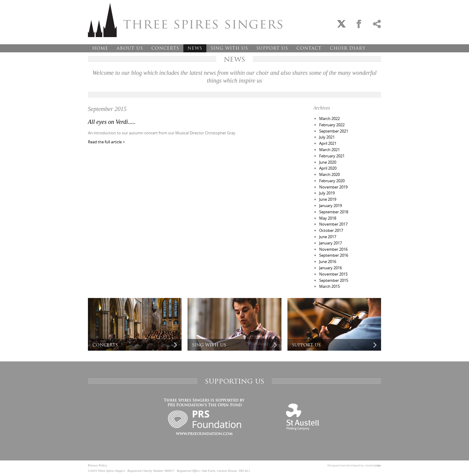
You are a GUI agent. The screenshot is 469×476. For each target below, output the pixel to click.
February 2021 (332, 156)
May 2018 (328, 218)
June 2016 (328, 261)
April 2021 (328, 143)
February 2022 (332, 125)
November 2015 (333, 274)
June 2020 (328, 162)
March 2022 (329, 118)
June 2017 (328, 237)
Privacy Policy (98, 465)
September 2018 (334, 212)
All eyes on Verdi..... (112, 122)
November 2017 (333, 224)
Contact (309, 48)
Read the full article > (106, 142)
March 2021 (329, 150)
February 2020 (332, 181)
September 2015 (334, 280)
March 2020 (329, 174)
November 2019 (333, 187)
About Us (130, 48)
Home (100, 48)
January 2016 (331, 268)
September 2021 (334, 131)
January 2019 (331, 206)
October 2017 (331, 230)
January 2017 (331, 243)
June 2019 (328, 199)
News (195, 48)
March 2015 (329, 286)
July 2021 (327, 137)
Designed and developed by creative (354, 465)
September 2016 (334, 255)
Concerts (165, 48)
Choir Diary (348, 48)
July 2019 (327, 193)
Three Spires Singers (185, 20)
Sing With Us (229, 48)
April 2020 (328, 168)
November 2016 (333, 249)
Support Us (272, 48)
